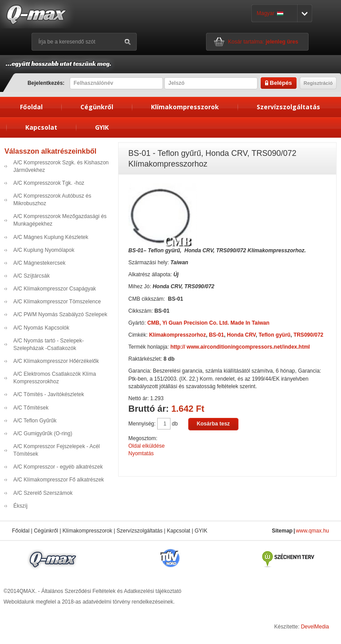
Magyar (270, 13)
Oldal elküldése (147, 446)
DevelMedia (315, 627)
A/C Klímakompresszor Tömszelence (57, 302)
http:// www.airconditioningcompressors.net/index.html (240, 347)
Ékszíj (20, 506)
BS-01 (216, 335)
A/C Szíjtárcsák (32, 276)
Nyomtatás (141, 453)
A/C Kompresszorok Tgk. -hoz (49, 183)
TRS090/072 (308, 335)
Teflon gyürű (274, 335)
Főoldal (31, 107)
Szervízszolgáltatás (288, 107)
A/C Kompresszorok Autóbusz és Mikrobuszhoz (52, 200)
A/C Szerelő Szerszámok (43, 493)
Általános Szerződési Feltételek (78, 591)
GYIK (102, 127)
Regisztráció (318, 83)
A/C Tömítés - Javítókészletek (49, 394)
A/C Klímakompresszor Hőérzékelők (56, 361)
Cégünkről (97, 107)
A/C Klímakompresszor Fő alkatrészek (59, 480)
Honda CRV (241, 335)
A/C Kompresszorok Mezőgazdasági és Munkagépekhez (60, 220)
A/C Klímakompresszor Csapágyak (55, 289)
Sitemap (282, 531)
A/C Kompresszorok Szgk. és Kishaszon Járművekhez (61, 166)
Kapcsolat (41, 127)
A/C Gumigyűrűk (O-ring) (43, 433)
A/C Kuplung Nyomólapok (44, 250)
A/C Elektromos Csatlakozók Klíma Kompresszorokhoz (55, 378)
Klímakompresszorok (185, 107)
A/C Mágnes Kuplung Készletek (51, 237)
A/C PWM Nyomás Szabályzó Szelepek (60, 314)
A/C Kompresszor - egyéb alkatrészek (58, 467)
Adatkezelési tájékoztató (153, 591)
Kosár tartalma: (263, 42)
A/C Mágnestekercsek (39, 263)
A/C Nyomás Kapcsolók (41, 328)
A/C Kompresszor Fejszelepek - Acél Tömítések (57, 450)
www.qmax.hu (312, 531)
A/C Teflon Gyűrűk (35, 421)
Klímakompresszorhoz (178, 335)
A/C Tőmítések (31, 408)
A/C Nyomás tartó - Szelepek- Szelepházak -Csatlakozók (49, 344)
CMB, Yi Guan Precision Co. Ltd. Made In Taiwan (208, 323)
